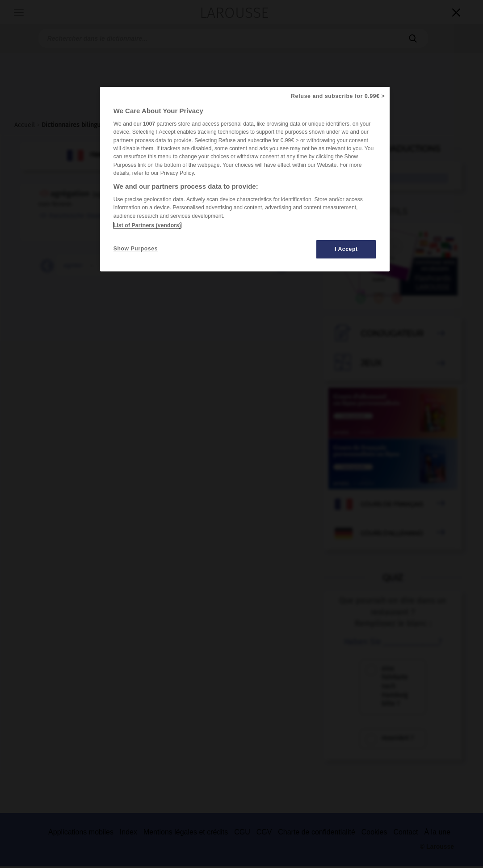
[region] (245, 179)
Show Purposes (136, 249)
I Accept (346, 249)
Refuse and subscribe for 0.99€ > (338, 96)
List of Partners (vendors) (147, 225)
